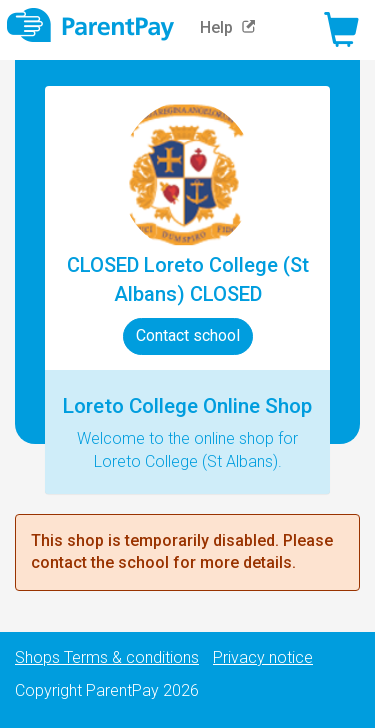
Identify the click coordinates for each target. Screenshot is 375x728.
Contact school (188, 335)
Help (232, 27)
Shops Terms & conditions (107, 657)
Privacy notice (263, 657)
